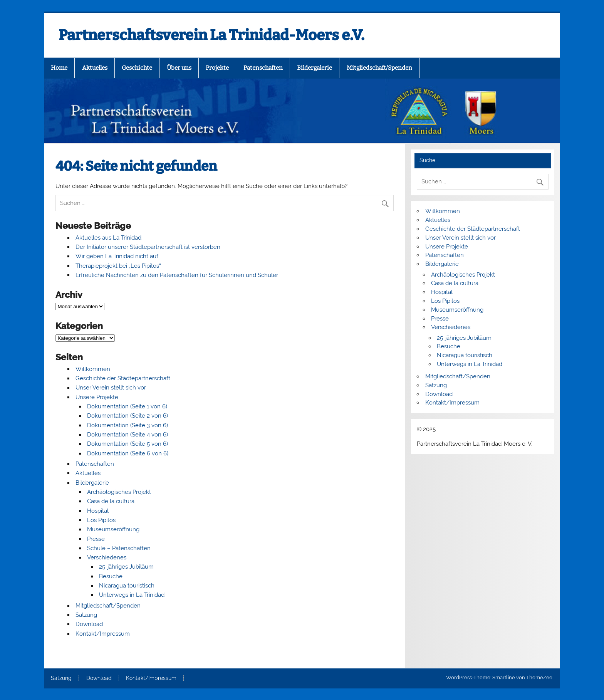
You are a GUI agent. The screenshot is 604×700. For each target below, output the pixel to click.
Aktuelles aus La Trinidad (108, 238)
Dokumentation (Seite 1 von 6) (127, 406)
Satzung (86, 615)
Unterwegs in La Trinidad (132, 595)
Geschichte (137, 68)
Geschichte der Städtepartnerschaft (123, 378)
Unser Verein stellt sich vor (111, 388)
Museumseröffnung (113, 529)
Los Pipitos (101, 520)
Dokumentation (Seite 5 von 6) (128, 444)
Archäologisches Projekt (119, 492)
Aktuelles (95, 68)
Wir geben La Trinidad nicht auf (117, 256)
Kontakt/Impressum (103, 634)
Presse (96, 539)
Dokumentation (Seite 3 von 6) (128, 425)
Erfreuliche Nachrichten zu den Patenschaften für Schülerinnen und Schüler (177, 275)
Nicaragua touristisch (127, 586)
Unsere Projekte (97, 397)
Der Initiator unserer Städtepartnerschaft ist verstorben (148, 247)
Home (59, 68)
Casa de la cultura (111, 501)
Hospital (98, 511)
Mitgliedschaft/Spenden (379, 68)
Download (89, 624)
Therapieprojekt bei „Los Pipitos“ (118, 266)
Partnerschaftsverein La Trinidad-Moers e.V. (211, 35)
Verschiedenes (107, 557)
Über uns (179, 68)
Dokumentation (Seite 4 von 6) (128, 435)
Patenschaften (263, 68)
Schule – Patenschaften (119, 548)
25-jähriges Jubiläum (126, 567)
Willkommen (93, 369)
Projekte (217, 68)
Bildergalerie (315, 68)
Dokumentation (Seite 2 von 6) (128, 416)
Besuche (111, 576)
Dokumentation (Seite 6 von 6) (128, 453)
